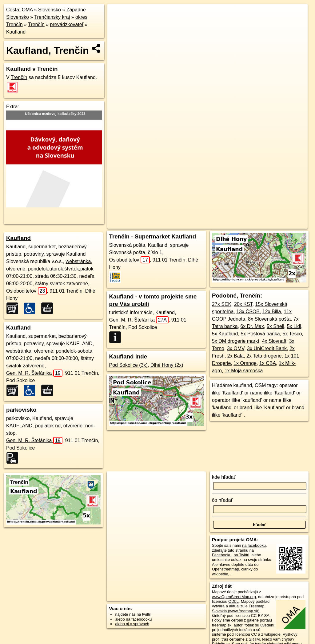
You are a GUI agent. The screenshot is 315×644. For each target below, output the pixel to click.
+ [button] (118, 14)
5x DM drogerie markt (236, 341)
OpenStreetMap (185, 224)
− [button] (118, 24)
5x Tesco (292, 334)
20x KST (243, 304)
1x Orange (245, 363)
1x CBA (268, 363)
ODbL (233, 601)
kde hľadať (224, 477)
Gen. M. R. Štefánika (34, 373)
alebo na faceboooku (133, 619)
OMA (27, 10)
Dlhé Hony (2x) (167, 365)
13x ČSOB (248, 312)
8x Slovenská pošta (269, 319)
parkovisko (21, 410)
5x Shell (275, 326)
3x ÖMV (236, 348)
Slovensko (50, 10)
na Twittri (241, 555)
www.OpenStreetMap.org (234, 597)
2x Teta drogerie (264, 356)
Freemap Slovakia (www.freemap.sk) (238, 608)
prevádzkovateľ (67, 24)
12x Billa (272, 312)
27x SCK (222, 304)
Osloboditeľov (26, 291)
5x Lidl (294, 326)
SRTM (254, 639)
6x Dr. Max (252, 326)
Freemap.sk (216, 224)
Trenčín (36, 24)
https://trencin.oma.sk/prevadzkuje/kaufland (271, 224)
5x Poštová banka (260, 334)
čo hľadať (222, 500)
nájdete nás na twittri (133, 614)
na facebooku (254, 545)
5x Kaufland (225, 334)
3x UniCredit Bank (267, 348)
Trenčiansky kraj (52, 17)
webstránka (78, 261)
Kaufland (16, 32)
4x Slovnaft (274, 341)
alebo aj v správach (132, 624)
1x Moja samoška (244, 371)
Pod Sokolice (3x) (128, 365)
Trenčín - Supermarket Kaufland (152, 236)
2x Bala (235, 356)
